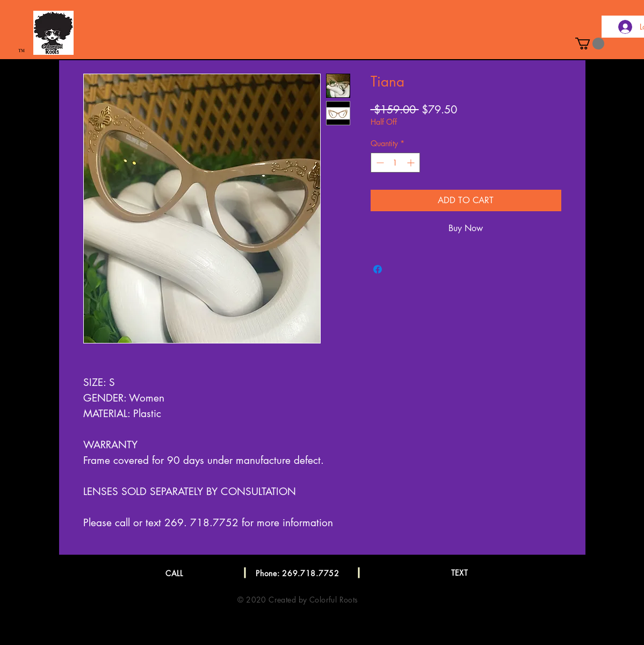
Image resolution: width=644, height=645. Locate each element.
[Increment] (412, 163)
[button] (590, 44)
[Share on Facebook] (378, 269)
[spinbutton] (395, 163)
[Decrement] (379, 163)
